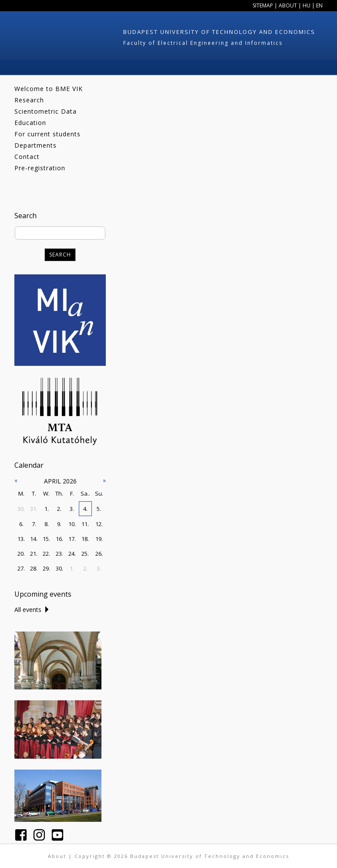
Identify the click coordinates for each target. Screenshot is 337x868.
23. (59, 554)
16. (59, 539)
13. (21, 539)
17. (72, 539)
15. (46, 539)
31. (34, 509)
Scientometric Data (45, 111)
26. (99, 554)
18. (85, 539)
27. (21, 568)
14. (34, 539)
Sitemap (263, 5)
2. (59, 509)
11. (85, 524)
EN (319, 5)
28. (34, 568)
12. (99, 524)
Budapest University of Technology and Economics (219, 32)
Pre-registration (40, 168)
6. (21, 524)
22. (46, 554)
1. (47, 509)
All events (28, 610)
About (288, 5)
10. (72, 524)
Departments (35, 145)
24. (72, 554)
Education (30, 123)
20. (21, 554)
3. (72, 509)
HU (307, 5)
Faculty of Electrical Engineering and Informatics (203, 43)
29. (46, 568)
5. (99, 509)
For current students (47, 134)
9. (59, 524)
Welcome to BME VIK (49, 89)
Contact (27, 157)
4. (85, 509)
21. (34, 554)
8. (47, 524)
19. (99, 539)
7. (34, 524)
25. (85, 554)
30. (21, 509)
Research (29, 100)
